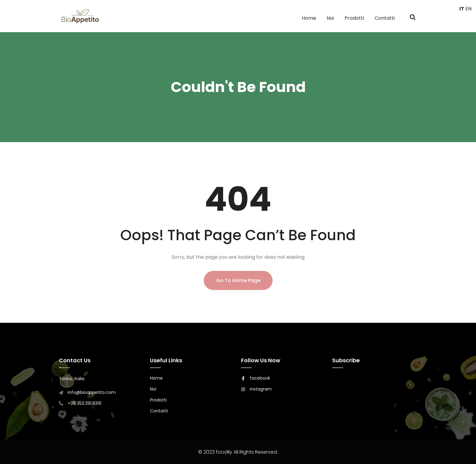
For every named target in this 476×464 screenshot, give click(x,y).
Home (309, 18)
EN (468, 9)
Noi (330, 18)
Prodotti (354, 18)
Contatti (385, 18)
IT (462, 9)
